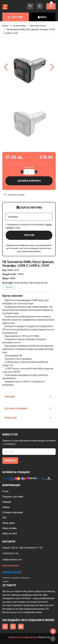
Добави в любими (14, 195)
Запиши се (10, 460)
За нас (5, 491)
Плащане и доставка (13, 497)
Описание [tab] (28, 397)
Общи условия (9, 528)
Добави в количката (29, 181)
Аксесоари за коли (39, 283)
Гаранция (7, 502)
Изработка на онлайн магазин (23, 637)
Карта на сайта (10, 533)
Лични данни (8, 523)
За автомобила (21, 283)
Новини (6, 507)
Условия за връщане (13, 512)
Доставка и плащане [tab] (28, 408)
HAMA (12, 278)
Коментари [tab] (28, 418)
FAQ (4, 518)
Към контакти (11, 566)
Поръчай (29, 235)
